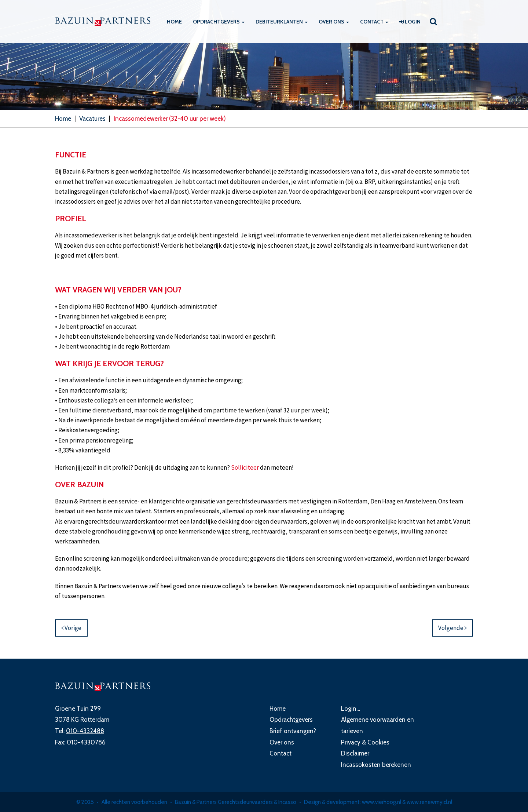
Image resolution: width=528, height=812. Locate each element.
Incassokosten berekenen (376, 765)
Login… (351, 709)
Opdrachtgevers (219, 22)
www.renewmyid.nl (429, 802)
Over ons (334, 22)
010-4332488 (85, 731)
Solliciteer (245, 467)
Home (174, 22)
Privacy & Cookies (365, 742)
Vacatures (92, 119)
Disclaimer (355, 753)
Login (410, 22)
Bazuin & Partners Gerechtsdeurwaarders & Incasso (236, 802)
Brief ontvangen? (293, 731)
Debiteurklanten (282, 22)
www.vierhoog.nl (382, 802)
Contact (374, 22)
